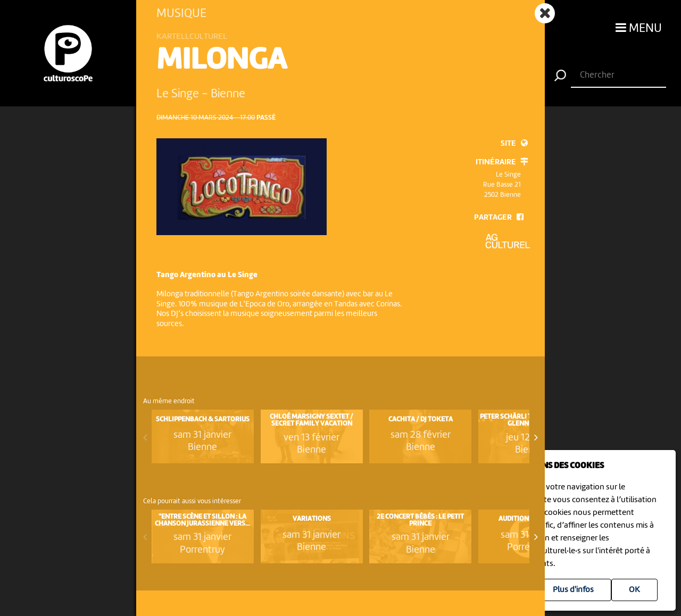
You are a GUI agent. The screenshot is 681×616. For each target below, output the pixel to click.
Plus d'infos (573, 590)
